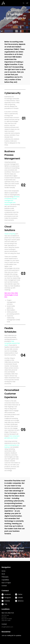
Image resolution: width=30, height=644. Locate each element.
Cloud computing (10, 234)
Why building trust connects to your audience (15, 550)
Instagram (6, 598)
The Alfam (10, 26)
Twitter (19, 594)
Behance (19, 601)
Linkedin (19, 598)
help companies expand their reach (12, 343)
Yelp (4, 604)
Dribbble (6, 601)
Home (3, 571)
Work (3, 574)
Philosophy (5, 577)
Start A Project (6, 583)
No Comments (15, 28)
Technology (15, 10)
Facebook (6, 594)
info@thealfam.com (7, 627)
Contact (4, 586)
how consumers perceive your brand (12, 437)
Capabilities (5, 580)
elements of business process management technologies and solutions (12, 201)
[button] (27, 3)
